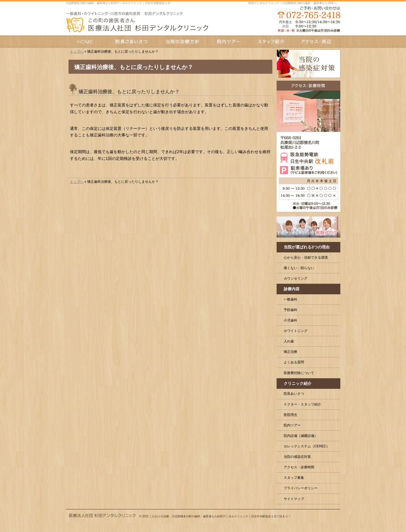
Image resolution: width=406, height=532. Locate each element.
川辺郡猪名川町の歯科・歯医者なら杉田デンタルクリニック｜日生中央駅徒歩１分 (118, 3)
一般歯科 (290, 299)
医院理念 (290, 415)
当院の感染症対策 (297, 457)
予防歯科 (290, 310)
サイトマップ (294, 499)
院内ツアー (292, 425)
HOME (86, 42)
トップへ (77, 52)
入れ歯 (289, 341)
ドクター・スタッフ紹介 (302, 404)
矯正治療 (290, 352)
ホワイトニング (296, 331)
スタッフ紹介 (271, 42)
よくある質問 (294, 362)
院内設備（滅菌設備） (301, 436)
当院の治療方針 (182, 42)
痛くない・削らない (299, 268)
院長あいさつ (294, 394)
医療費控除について (299, 373)
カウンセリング (296, 278)
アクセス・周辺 (316, 42)
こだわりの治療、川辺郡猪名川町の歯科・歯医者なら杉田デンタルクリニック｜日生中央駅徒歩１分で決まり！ (220, 516)
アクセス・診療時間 (299, 467)
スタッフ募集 (294, 478)
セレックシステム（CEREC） (307, 446)
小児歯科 (290, 320)
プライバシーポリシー (301, 488)
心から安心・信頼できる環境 (306, 258)
